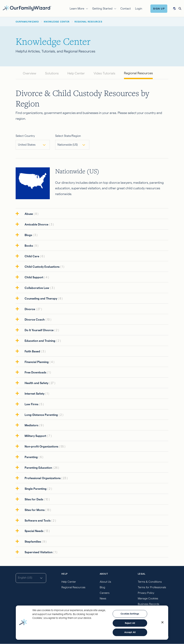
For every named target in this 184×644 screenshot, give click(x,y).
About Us (105, 582)
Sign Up (159, 9)
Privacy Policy (146, 593)
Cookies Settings (130, 614)
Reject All (130, 623)
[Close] (162, 622)
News (103, 598)
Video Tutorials (104, 73)
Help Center (76, 73)
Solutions (52, 73)
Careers (105, 593)
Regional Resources (138, 73)
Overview (30, 73)
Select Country (25, 136)
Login (139, 9)
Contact (126, 9)
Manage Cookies (148, 598)
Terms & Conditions (150, 582)
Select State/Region (68, 136)
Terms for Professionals (152, 587)
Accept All (130, 632)
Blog (102, 587)
